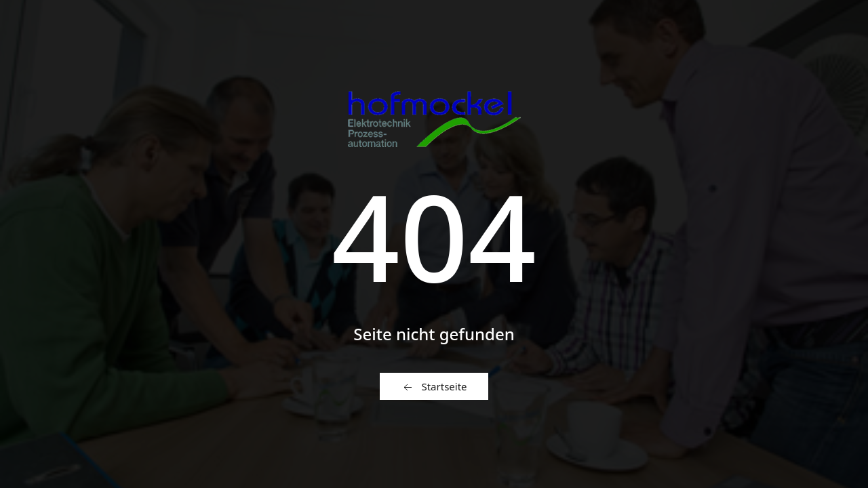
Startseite (434, 387)
